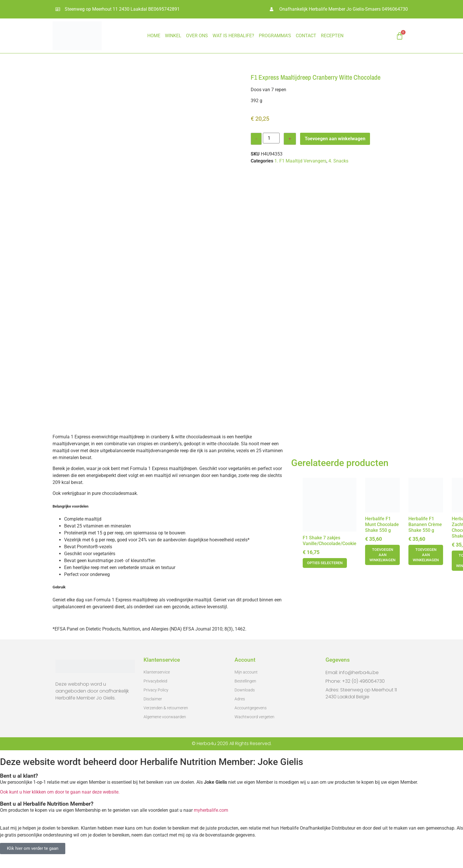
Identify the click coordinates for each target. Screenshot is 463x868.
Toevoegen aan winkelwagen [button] (382, 555)
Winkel (173, 36)
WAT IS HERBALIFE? (233, 36)
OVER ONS (197, 36)
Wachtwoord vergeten (254, 717)
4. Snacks (338, 161)
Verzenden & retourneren (166, 708)
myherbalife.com (211, 810)
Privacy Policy (156, 690)
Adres (240, 699)
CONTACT (306, 36)
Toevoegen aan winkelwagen (335, 139)
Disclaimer (153, 699)
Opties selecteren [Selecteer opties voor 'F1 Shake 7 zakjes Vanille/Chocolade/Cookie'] (325, 563)
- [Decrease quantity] (256, 139)
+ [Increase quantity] (290, 139)
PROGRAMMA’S (275, 36)
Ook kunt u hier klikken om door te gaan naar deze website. (60, 792)
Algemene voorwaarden (165, 717)
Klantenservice (157, 672)
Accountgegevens (251, 708)
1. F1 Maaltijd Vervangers (300, 161)
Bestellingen (245, 681)
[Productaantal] (271, 138)
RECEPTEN (332, 36)
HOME (154, 36)
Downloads (245, 690)
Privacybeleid (155, 681)
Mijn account (246, 672)
